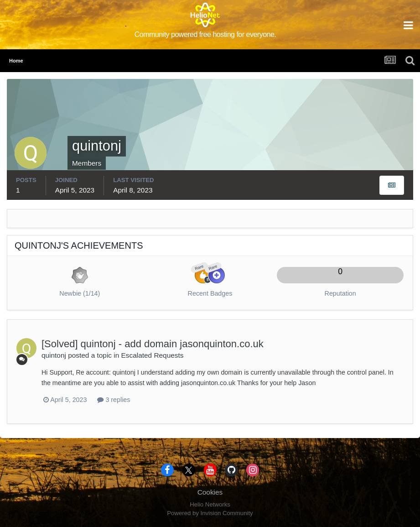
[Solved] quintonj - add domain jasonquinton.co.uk (153, 344)
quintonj (54, 355)
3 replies (114, 400)
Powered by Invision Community (210, 513)
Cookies (210, 492)
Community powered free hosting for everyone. (205, 34)
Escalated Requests (153, 355)
